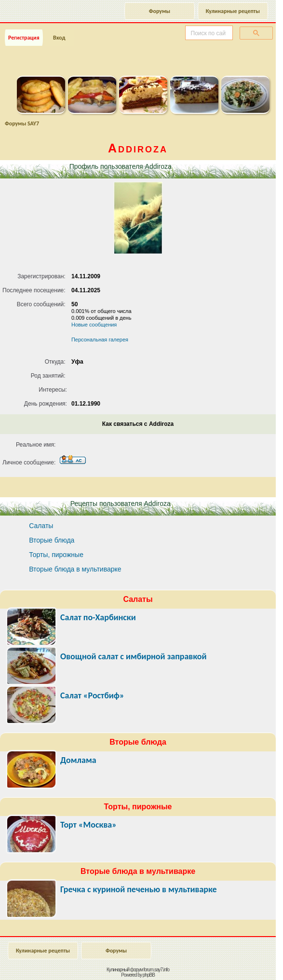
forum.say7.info (156, 970)
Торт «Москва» (88, 825)
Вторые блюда (52, 540)
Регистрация (24, 38)
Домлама (78, 760)
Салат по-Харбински (98, 617)
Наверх (237, 962)
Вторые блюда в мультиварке (75, 569)
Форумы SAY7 (22, 123)
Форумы (160, 11)
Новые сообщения (94, 325)
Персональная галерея (100, 340)
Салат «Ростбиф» (92, 695)
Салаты (41, 526)
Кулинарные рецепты (233, 11)
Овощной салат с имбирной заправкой (134, 656)
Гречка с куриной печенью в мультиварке (139, 889)
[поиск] (208, 33)
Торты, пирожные (56, 555)
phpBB (149, 975)
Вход (59, 38)
